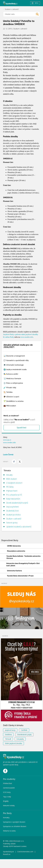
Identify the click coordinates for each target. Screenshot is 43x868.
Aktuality (9, 475)
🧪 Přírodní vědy (10, 388)
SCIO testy (7, 792)
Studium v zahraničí (12, 9)
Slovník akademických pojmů (17, 503)
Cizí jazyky (20, 739)
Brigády (6, 801)
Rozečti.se (7, 854)
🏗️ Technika (8, 392)
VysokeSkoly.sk (8, 852)
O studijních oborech (14, 483)
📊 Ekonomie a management (14, 356)
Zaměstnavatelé (9, 788)
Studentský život (12, 511)
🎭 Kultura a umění (11, 374)
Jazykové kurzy (10, 730)
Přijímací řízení (12, 491)
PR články (10, 487)
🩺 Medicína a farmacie (12, 378)
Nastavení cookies (20, 846)
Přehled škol (7, 783)
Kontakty (6, 818)
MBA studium (11, 479)
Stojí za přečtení (12, 507)
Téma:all (8, 739)
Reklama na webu (9, 831)
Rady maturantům (13, 499)
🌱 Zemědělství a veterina (13, 401)
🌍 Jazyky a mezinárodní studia (15, 369)
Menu (35, 3)
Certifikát (24, 730)
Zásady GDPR (8, 846)
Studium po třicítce (13, 515)
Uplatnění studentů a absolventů (19, 527)
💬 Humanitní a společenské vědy (16, 360)
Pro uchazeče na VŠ (14, 495)
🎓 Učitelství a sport (11, 397)
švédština (8, 734)
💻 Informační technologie (14, 365)
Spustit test (22, 428)
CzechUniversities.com (25, 852)
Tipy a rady (7, 797)
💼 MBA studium (10, 406)
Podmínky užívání (9, 844)
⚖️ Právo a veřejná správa (13, 383)
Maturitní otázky (9, 805)
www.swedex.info (27, 337)
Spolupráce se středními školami (15, 826)
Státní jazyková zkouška (13, 743)
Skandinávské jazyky (24, 734)
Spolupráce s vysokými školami (14, 822)
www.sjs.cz (7, 440)
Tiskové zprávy (12, 523)
